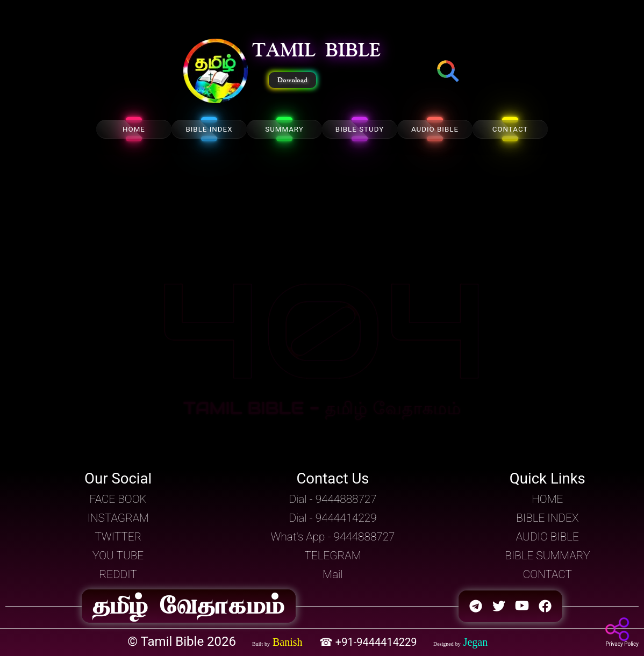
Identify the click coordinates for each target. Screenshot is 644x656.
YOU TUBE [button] (118, 556)
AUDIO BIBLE (435, 129)
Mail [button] (332, 574)
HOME (134, 129)
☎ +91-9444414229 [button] (370, 642)
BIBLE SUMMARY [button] (547, 556)
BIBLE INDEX (209, 129)
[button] (216, 72)
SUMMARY (284, 129)
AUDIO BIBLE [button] (548, 537)
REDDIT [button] (118, 574)
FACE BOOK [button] (118, 499)
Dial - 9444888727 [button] (332, 499)
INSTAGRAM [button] (118, 518)
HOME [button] (547, 499)
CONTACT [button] (548, 574)
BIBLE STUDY (360, 129)
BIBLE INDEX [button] (547, 518)
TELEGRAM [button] (333, 556)
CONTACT (510, 129)
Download (292, 80)
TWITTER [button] (118, 537)
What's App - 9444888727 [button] (333, 537)
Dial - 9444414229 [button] (332, 518)
